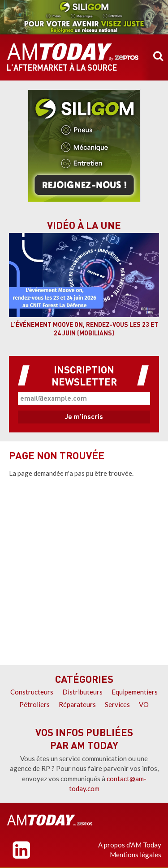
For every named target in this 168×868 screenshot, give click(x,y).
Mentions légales (136, 855)
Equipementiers (135, 692)
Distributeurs (82, 692)
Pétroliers (34, 704)
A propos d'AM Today (130, 845)
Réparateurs (77, 704)
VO (144, 704)
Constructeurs (32, 692)
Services (117, 704)
